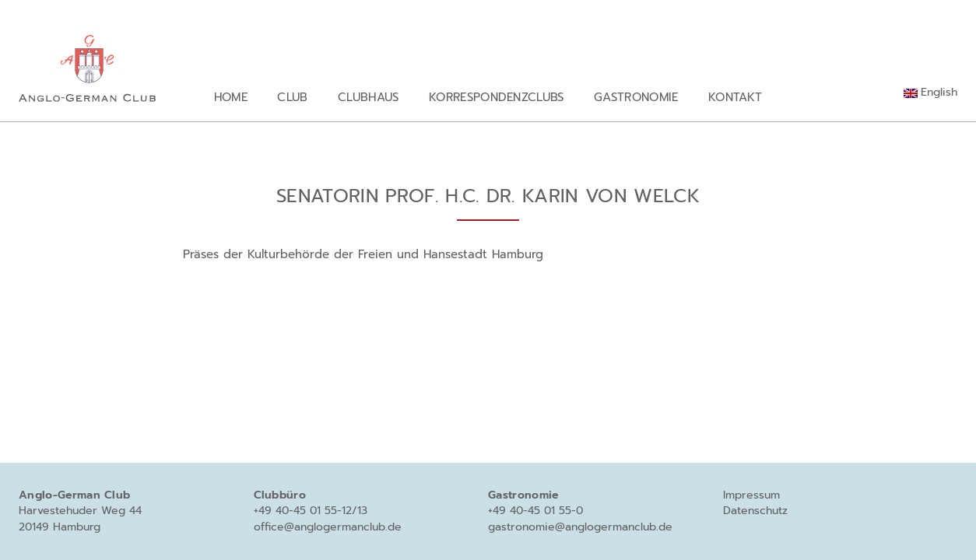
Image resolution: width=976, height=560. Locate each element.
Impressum (751, 495)
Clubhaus (369, 97)
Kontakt (735, 97)
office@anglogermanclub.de (328, 527)
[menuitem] (930, 93)
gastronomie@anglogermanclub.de (580, 527)
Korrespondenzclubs (497, 97)
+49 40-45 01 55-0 (535, 511)
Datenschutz (755, 511)
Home (231, 97)
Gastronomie (636, 97)
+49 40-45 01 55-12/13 (311, 511)
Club (292, 97)
